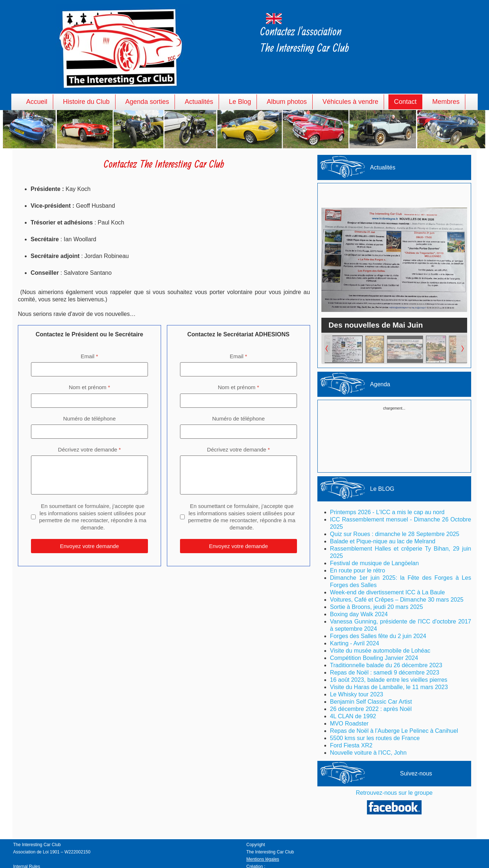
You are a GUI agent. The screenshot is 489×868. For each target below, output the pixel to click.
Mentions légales (263, 859)
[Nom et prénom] (89, 400)
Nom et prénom (89, 387)
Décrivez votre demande (89, 449)
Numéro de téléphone (89, 418)
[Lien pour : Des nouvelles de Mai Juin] (394, 260)
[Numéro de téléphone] (89, 432)
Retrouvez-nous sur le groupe (394, 793)
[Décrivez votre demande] (89, 475)
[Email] (89, 369)
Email (90, 356)
